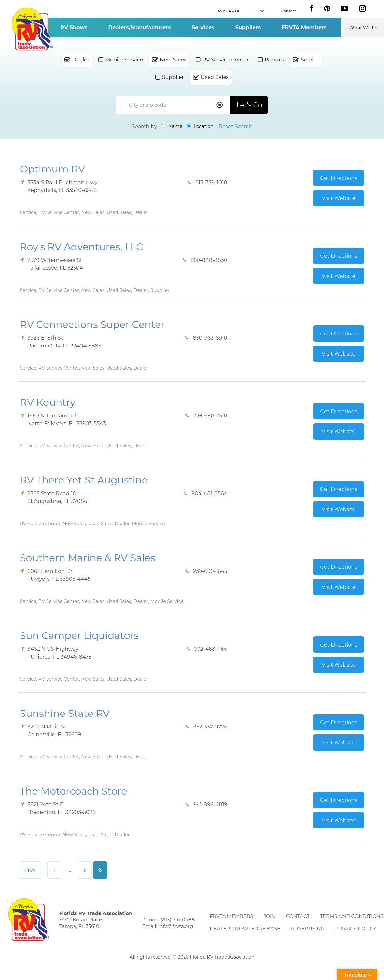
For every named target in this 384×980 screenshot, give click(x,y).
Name (172, 126)
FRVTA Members (304, 27)
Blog (260, 11)
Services (203, 27)
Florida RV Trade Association (32, 29)
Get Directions (339, 178)
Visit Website (339, 198)
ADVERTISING (308, 928)
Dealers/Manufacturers (140, 27)
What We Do (364, 28)
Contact (288, 11)
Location (200, 126)
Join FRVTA (228, 11)
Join (270, 916)
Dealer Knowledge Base (245, 928)
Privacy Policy (356, 928)
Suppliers (248, 27)
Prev (30, 870)
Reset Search (236, 126)
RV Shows (74, 27)
